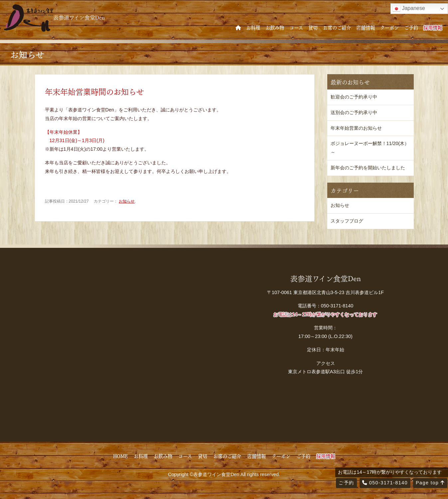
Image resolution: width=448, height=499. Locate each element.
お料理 (253, 27)
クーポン (389, 27)
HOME (120, 456)
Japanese (409, 9)
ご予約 (411, 27)
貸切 (313, 27)
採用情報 (433, 27)
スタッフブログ (347, 221)
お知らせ (127, 201)
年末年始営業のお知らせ (356, 128)
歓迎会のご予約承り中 (354, 97)
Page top (430, 483)
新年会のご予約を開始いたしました (368, 168)
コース (296, 27)
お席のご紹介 (337, 27)
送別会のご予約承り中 (354, 112)
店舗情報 (366, 27)
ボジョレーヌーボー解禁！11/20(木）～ (370, 148)
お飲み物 (275, 27)
